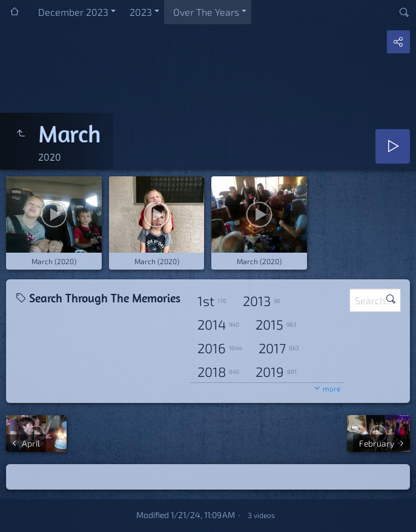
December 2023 (73, 12)
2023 (141, 12)
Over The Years (206, 12)
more (332, 388)
